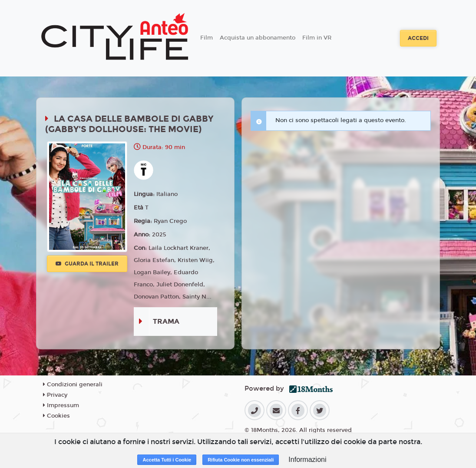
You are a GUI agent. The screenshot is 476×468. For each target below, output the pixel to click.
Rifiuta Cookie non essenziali (241, 460)
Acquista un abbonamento (258, 38)
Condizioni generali (73, 385)
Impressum (61, 405)
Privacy (55, 395)
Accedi (418, 38)
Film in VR (317, 38)
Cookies (56, 416)
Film (207, 38)
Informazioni (307, 460)
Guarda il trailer (87, 264)
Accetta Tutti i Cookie (167, 460)
